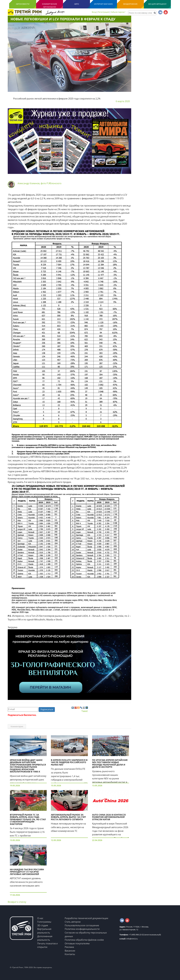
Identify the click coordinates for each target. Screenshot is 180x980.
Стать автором (73, 922)
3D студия (43, 925)
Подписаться (47, 709)
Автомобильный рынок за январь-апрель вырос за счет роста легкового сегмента (68, 817)
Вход (94, 12)
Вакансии (70, 951)
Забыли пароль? (118, 12)
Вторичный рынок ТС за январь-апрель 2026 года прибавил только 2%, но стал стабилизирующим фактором (28, 819)
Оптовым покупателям (77, 943)
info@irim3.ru (129, 939)
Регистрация (103, 12)
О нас (40, 918)
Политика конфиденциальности (82, 929)
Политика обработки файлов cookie (84, 940)
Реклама (69, 947)
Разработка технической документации (86, 918)
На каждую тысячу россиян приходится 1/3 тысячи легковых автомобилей (27, 872)
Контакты (70, 954)
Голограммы (44, 922)
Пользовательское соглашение (82, 925)
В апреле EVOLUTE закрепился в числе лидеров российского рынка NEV (69, 762)
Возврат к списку (17, 902)
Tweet (85, 711)
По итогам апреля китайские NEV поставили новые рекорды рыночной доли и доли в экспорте (110, 764)
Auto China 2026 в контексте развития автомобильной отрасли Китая (109, 817)
